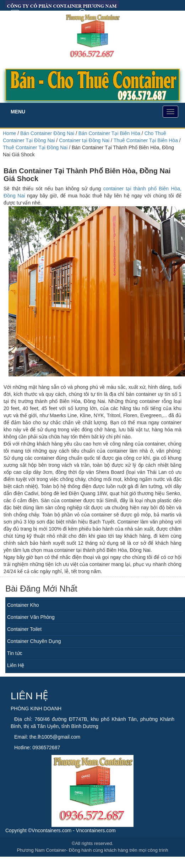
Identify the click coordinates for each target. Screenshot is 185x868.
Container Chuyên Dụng (34, 641)
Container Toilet (24, 629)
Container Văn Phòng (31, 617)
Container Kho (23, 605)
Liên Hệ (16, 665)
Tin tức (15, 653)
